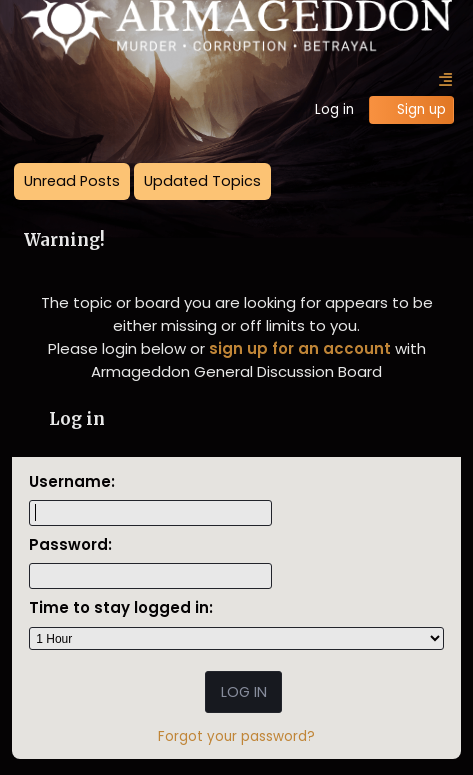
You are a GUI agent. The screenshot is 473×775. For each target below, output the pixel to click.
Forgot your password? (236, 736)
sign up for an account (300, 348)
